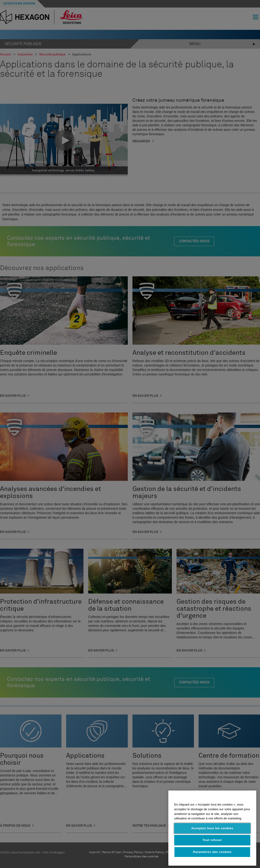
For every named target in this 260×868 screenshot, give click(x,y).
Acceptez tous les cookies (212, 828)
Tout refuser (212, 840)
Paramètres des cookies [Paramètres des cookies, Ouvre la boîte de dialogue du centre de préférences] (212, 852)
